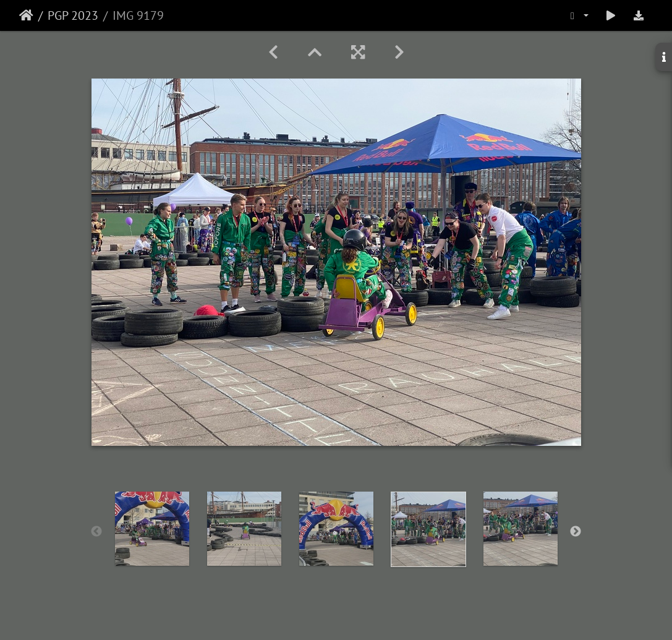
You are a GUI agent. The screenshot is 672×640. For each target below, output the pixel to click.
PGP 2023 (73, 15)
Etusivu (26, 15)
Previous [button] (96, 532)
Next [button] (576, 532)
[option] (152, 529)
